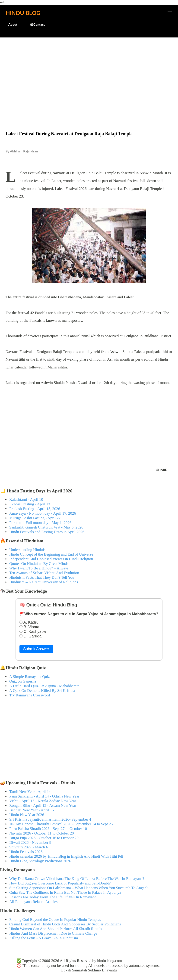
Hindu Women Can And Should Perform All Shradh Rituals (56, 929)
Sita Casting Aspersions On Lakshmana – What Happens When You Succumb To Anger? (78, 888)
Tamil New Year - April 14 (30, 792)
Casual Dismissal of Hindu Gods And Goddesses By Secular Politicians (65, 924)
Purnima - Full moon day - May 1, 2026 (40, 523)
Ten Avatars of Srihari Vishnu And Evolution (44, 573)
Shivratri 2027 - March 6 (29, 847)
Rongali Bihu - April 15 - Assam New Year (43, 805)
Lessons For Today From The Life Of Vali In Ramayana (53, 897)
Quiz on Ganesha (23, 681)
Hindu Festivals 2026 (26, 852)
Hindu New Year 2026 (27, 815)
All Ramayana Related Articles (33, 902)
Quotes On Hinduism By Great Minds (39, 564)
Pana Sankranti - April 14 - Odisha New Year (44, 796)
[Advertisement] (89, 74)
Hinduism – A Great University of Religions (44, 582)
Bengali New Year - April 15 (32, 810)
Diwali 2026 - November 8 (30, 842)
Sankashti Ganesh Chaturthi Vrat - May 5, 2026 (46, 527)
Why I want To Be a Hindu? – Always (39, 568)
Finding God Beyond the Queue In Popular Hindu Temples (55, 920)
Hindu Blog (23, 13)
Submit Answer (36, 649)
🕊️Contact (34, 24)
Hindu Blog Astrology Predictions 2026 (40, 861)
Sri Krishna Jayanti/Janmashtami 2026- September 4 (50, 819)
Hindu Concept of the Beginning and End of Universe (51, 554)
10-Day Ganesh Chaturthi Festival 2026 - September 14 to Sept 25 (61, 824)
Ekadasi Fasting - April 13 (30, 504)
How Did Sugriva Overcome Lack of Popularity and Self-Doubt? (60, 883)
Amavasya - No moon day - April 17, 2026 (43, 513)
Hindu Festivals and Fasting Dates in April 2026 (47, 532)
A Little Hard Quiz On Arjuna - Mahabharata (44, 686)
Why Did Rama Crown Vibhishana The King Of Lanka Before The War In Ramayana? (77, 879)
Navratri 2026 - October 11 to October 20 (42, 833)
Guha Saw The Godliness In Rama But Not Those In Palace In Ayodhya (65, 892)
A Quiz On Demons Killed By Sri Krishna (42, 691)
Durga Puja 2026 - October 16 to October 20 (44, 838)
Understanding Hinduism (29, 550)
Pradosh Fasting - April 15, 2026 (35, 509)
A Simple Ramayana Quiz (30, 677)
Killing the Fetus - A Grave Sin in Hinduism (44, 938)
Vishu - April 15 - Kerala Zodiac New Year (43, 801)
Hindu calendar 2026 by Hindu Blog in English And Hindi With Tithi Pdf (66, 856)
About (10, 24)
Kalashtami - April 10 (26, 499)
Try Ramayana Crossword (30, 695)
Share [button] (162, 470)
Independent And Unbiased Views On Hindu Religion (51, 559)
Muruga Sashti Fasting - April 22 (35, 518)
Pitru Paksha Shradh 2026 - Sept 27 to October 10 (48, 829)
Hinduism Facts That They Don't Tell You (42, 577)
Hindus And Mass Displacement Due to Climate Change (53, 933)
